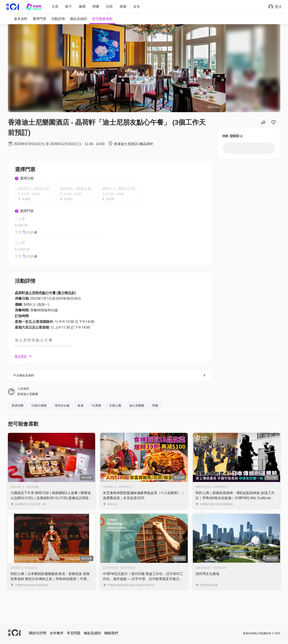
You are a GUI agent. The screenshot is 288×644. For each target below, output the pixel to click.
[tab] (21, 19)
